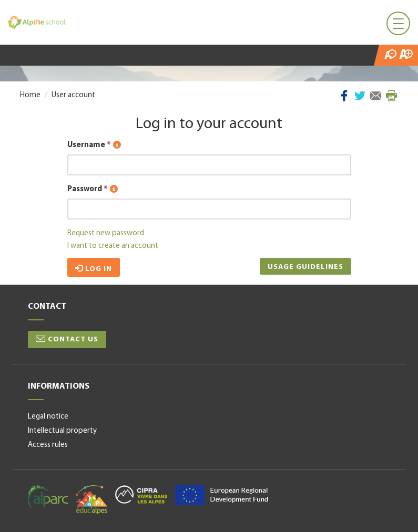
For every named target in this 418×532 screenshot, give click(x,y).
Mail (376, 96)
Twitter (360, 96)
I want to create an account (113, 246)
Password (93, 189)
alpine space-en (222, 495)
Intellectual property (62, 431)
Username (94, 145)
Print (391, 96)
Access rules (48, 445)
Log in (94, 269)
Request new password (106, 233)
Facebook (344, 96)
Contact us (73, 340)
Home (30, 95)
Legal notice (48, 417)
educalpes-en (91, 500)
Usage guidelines (305, 267)
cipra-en (141, 494)
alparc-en (48, 497)
